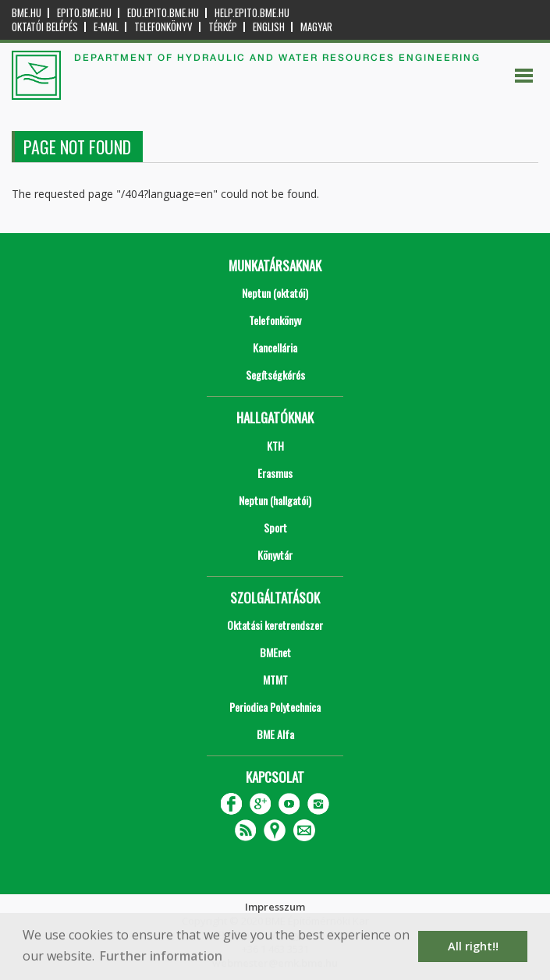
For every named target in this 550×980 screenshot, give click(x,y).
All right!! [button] (473, 946)
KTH (275, 446)
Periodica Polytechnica (275, 707)
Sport (275, 527)
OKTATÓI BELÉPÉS (45, 27)
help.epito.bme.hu (252, 13)
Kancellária (275, 347)
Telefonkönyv (163, 27)
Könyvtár (275, 555)
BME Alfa (275, 734)
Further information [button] (161, 956)
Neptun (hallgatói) (275, 500)
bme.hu (27, 13)
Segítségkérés (275, 375)
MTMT (275, 679)
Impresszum (275, 907)
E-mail (106, 27)
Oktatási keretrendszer (275, 625)
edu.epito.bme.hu (163, 13)
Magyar (316, 27)
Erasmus (275, 473)
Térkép (223, 27)
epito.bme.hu (84, 13)
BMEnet (275, 652)
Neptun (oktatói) (275, 293)
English (269, 27)
